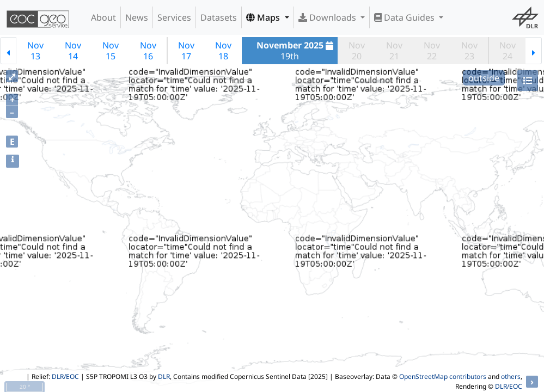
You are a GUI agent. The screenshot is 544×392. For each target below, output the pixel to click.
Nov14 (73, 51)
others (511, 376)
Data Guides (405, 17)
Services (174, 17)
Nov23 (469, 51)
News (137, 17)
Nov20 (357, 51)
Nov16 (148, 51)
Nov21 (394, 51)
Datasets (219, 17)
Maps (264, 17)
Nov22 (432, 51)
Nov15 (111, 51)
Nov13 (35, 51)
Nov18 (223, 51)
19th (297, 51)
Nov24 (508, 51)
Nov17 (186, 51)
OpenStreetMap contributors (443, 376)
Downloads (328, 17)
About (103, 17)
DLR (164, 376)
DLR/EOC (65, 376)
